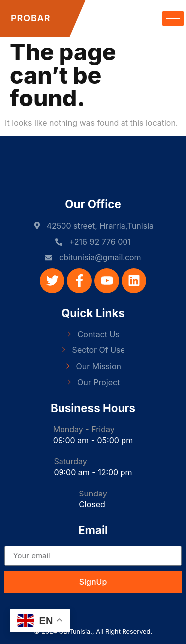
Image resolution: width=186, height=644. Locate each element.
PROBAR (31, 18)
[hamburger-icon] (173, 19)
